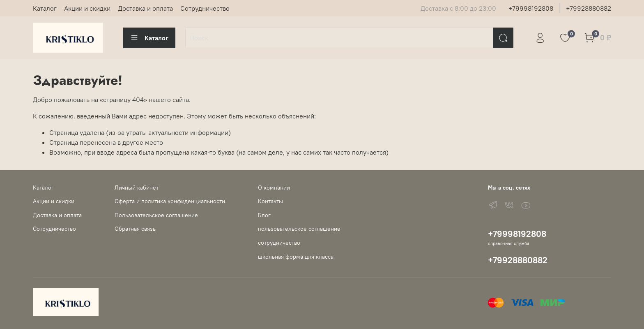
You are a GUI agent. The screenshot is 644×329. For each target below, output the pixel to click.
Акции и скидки (87, 8)
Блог (264, 215)
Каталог (45, 8)
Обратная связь (135, 229)
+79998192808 (531, 8)
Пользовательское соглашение (156, 215)
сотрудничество (279, 243)
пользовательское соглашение (299, 229)
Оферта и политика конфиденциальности (170, 201)
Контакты (270, 201)
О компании (274, 188)
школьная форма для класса (296, 257)
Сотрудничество (205, 8)
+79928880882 (589, 8)
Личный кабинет (137, 188)
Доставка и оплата (145, 8)
